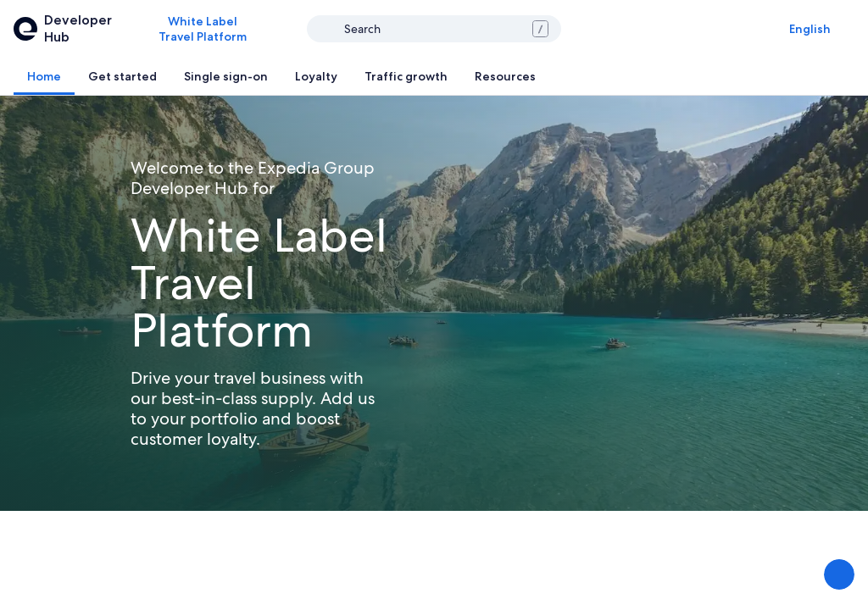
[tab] (44, 76)
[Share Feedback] (839, 574)
